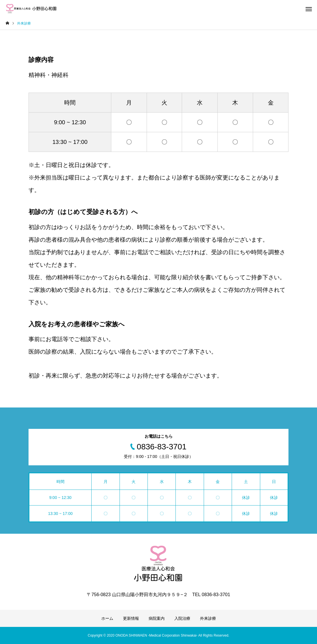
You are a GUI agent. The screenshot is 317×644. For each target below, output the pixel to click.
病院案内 (157, 618)
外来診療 (208, 618)
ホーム (107, 618)
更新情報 (131, 618)
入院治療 (182, 618)
